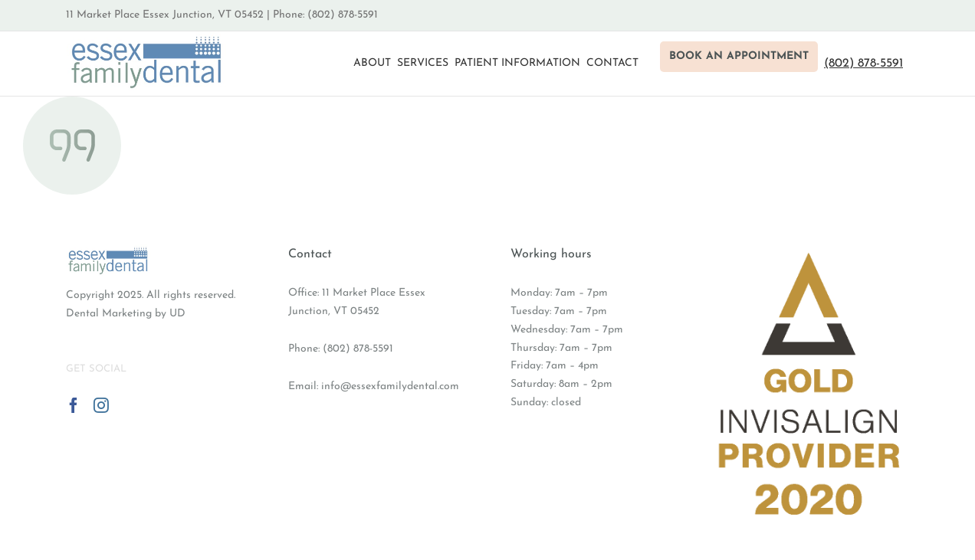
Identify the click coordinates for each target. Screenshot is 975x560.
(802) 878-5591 (358, 349)
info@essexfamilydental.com (390, 386)
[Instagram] (101, 405)
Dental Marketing (109, 314)
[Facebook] (74, 405)
